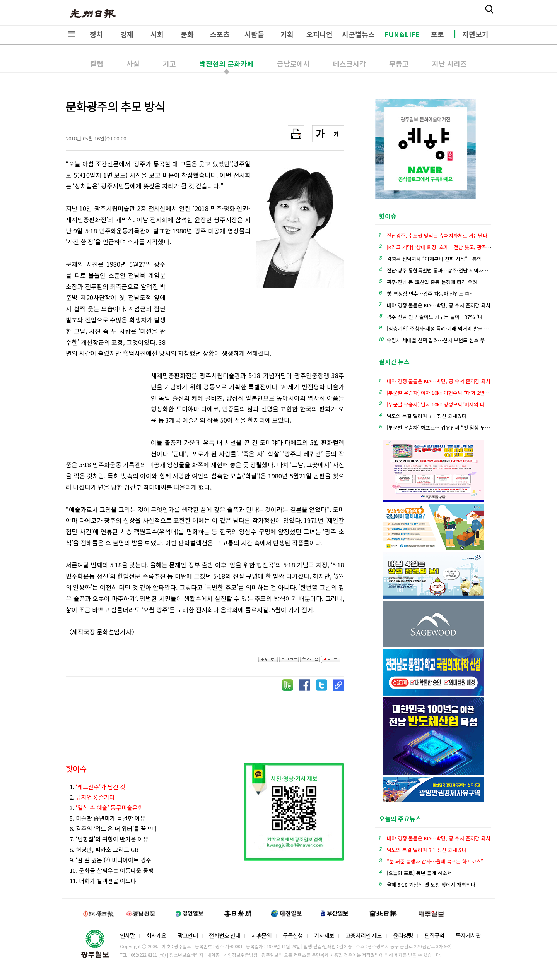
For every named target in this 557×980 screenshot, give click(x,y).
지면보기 (475, 34)
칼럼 (97, 63)
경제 (127, 34)
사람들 (254, 34)
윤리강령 (403, 935)
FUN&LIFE (402, 34)
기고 (169, 63)
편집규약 (434, 935)
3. (106, 808)
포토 (437, 34)
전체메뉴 (72, 34)
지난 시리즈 (449, 63)
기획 (287, 34)
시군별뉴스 (358, 34)
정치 (96, 34)
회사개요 (156, 935)
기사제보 (324, 935)
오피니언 (320, 34)
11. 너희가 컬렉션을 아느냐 (103, 881)
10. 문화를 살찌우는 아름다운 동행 (112, 870)
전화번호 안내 (225, 935)
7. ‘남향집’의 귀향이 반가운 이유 (109, 839)
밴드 (493, 14)
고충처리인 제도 (364, 935)
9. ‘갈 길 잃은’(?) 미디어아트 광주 (110, 860)
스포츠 (220, 34)
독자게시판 (468, 935)
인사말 (127, 935)
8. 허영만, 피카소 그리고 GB (104, 849)
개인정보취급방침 (241, 955)
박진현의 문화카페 (226, 63)
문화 (187, 34)
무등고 (399, 63)
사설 (133, 63)
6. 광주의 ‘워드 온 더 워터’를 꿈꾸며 (113, 828)
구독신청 (293, 935)
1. (97, 787)
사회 (157, 34)
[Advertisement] (212, 301)
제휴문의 (261, 935)
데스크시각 (349, 63)
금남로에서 (293, 63)
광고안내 (188, 935)
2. (92, 797)
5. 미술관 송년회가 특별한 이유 (108, 818)
